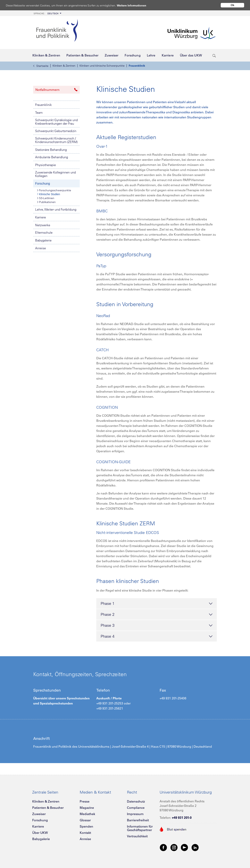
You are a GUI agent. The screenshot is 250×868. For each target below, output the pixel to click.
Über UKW (40, 833)
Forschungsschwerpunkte (54, 190)
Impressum (135, 814)
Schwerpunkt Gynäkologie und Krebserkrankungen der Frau (56, 122)
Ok (233, 5)
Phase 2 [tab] (157, 615)
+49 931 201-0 (182, 818)
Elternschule (44, 232)
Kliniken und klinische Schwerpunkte (102, 66)
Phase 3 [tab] (157, 626)
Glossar (85, 820)
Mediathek (87, 814)
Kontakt (85, 833)
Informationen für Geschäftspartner (140, 828)
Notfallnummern (56, 90)
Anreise (41, 248)
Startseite (41, 66)
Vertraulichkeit (137, 836)
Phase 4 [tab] (157, 636)
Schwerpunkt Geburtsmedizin (56, 131)
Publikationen (46, 202)
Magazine (87, 808)
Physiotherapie (46, 165)
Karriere (41, 217)
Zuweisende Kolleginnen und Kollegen (55, 174)
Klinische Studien (49, 194)
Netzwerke (43, 225)
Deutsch (46, 13)
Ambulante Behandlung (52, 157)
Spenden (86, 826)
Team (39, 113)
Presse (85, 801)
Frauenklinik (137, 66)
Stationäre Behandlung (51, 150)
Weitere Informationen (135, 5)
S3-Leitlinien (46, 198)
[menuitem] (47, 13)
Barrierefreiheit (138, 820)
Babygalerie (43, 240)
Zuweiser (39, 814)
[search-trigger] (214, 55)
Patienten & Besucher (48, 808)
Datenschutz (136, 801)
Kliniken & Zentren (64, 66)
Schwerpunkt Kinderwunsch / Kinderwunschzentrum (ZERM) (56, 140)
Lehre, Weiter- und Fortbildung (56, 209)
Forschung (43, 184)
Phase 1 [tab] (157, 604)
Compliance (136, 808)
